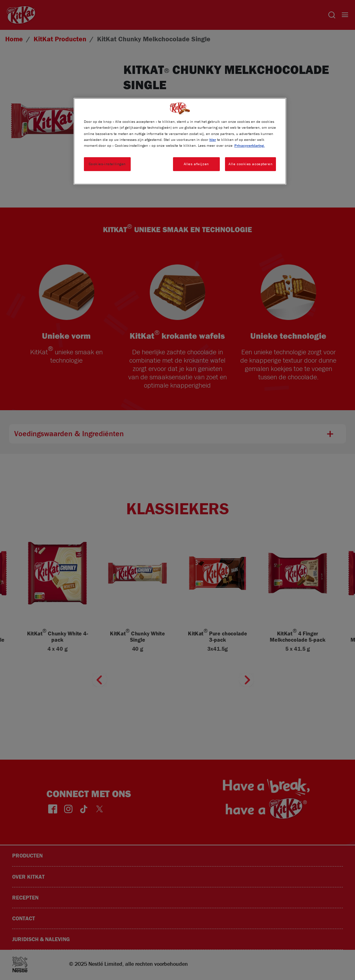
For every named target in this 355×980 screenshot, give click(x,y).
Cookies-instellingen (107, 164)
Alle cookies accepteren (250, 164)
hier (213, 140)
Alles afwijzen (196, 164)
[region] (180, 141)
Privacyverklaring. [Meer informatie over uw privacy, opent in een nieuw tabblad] (250, 145)
